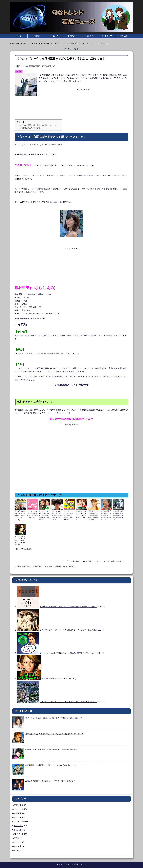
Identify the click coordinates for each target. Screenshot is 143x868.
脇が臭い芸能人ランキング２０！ (55, 677)
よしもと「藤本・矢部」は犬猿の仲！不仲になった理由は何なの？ (45, 514)
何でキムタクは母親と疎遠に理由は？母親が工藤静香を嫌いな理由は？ (54, 717)
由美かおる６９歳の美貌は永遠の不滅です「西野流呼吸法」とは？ (52, 748)
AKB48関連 (19, 833)
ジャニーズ (54, 36)
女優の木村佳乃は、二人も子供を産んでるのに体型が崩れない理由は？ (20, 540)
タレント (18, 816)
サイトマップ (107, 36)
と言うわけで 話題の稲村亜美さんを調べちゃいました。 (39, 125)
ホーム (19, 36)
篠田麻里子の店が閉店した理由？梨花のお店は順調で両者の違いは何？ (68, 605)
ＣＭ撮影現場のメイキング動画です (71, 385)
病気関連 (18, 845)
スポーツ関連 (19, 820)
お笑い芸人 (89, 36)
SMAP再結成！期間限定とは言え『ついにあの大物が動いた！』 (51, 764)
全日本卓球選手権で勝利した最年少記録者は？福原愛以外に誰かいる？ (106, 514)
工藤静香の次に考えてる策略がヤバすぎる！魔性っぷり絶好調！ (51, 780)
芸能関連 (36, 36)
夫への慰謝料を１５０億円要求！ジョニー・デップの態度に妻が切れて (97, 560)
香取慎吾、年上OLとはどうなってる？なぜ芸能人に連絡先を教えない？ (54, 733)
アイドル (18, 841)
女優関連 (71, 36)
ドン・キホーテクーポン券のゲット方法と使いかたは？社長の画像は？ (69, 515)
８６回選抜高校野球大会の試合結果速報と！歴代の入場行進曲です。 (118, 514)
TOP (25, 43)
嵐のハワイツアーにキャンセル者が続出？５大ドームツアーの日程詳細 (68, 629)
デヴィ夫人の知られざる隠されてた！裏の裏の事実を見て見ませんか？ (68, 652)
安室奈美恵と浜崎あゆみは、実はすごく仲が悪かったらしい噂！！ (81, 514)
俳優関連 (18, 829)
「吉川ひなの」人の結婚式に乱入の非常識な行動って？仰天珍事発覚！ (94, 515)
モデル (17, 837)
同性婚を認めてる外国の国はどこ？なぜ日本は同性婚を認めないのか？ (46, 565)
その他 (17, 849)
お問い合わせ (124, 36)
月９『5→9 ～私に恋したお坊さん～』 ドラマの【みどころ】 (32, 514)
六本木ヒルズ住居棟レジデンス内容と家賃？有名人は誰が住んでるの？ (68, 700)
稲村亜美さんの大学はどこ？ (32, 128)
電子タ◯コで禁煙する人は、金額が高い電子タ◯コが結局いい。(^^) (20, 514)
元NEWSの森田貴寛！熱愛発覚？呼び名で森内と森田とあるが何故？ (57, 514)
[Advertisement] (71, 102)
